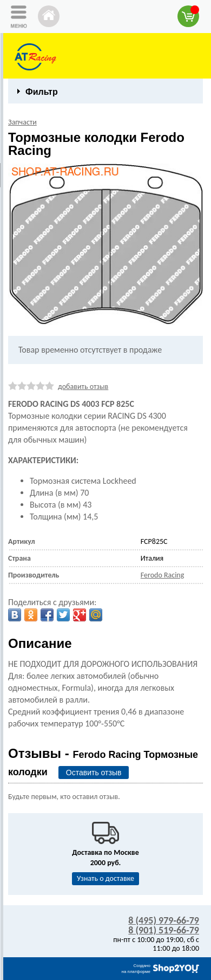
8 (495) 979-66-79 (164, 920)
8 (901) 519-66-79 (164, 930)
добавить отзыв (83, 387)
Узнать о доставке (105, 878)
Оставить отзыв (94, 773)
